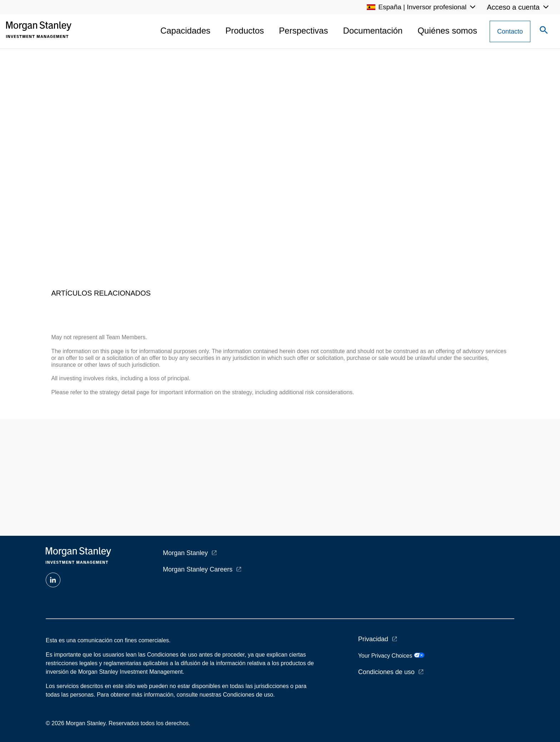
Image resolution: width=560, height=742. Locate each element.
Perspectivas (303, 31)
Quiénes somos (447, 31)
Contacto (510, 31)
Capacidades (185, 31)
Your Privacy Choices (391, 656)
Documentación (373, 31)
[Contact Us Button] (510, 31)
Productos (245, 31)
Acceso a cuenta (513, 7)
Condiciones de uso (386, 672)
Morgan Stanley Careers (198, 569)
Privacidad (373, 639)
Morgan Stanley (185, 553)
